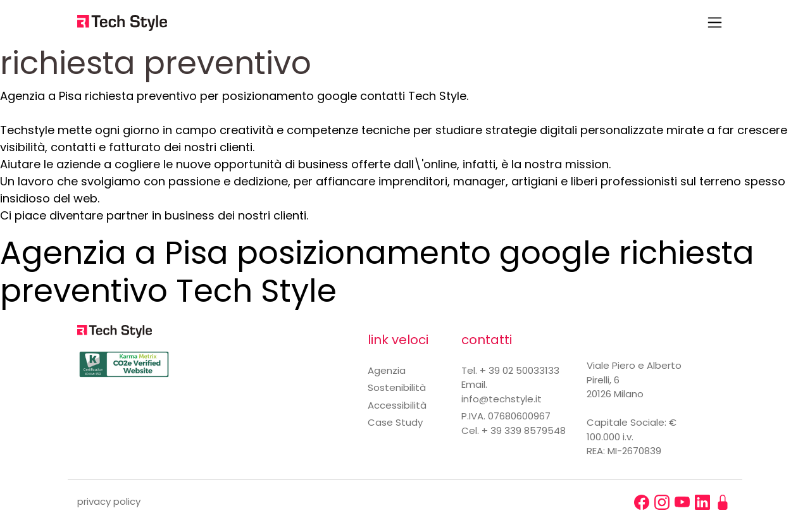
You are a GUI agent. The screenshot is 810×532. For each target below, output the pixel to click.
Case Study (395, 422)
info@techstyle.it (502, 399)
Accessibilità (397, 405)
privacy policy (109, 501)
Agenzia (387, 370)
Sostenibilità (397, 387)
